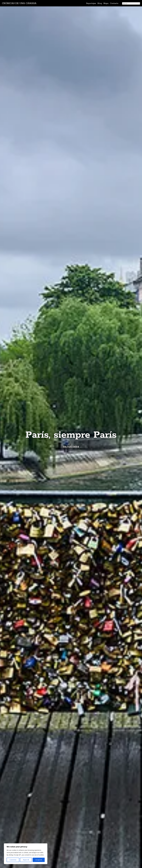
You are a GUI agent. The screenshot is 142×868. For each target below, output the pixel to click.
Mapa (106, 3)
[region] (26, 854)
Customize (13, 860)
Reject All (26, 860)
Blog (100, 3)
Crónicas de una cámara (19, 3)
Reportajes (91, 3)
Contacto (114, 3)
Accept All (39, 860)
